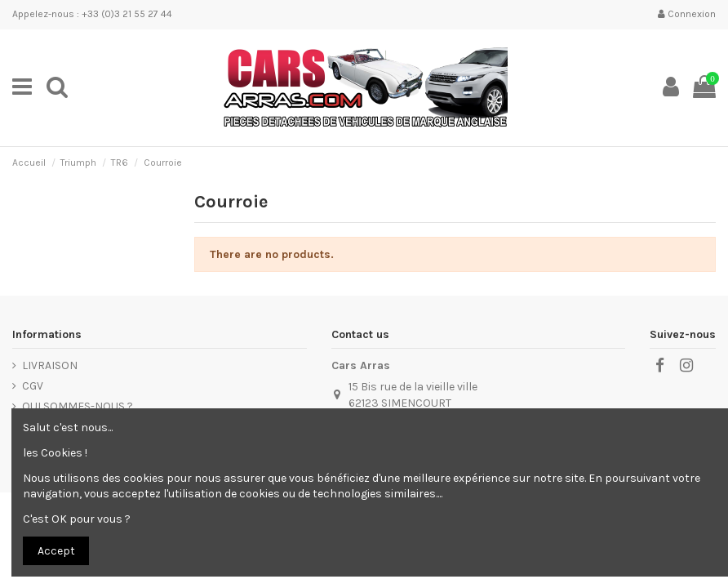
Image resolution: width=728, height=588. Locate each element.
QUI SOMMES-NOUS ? (78, 406)
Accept (56, 551)
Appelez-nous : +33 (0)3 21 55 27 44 (92, 14)
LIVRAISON (50, 365)
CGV (33, 386)
